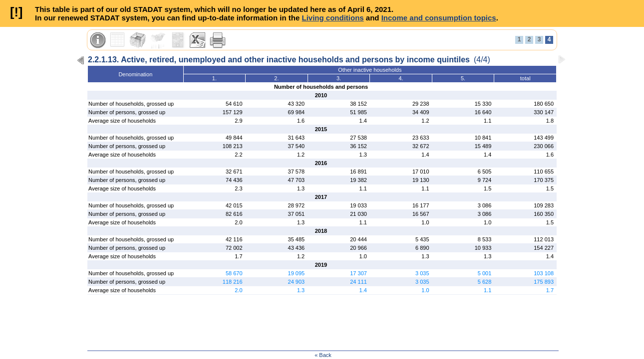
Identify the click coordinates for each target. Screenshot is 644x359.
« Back (323, 355)
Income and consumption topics (439, 18)
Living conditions (332, 18)
